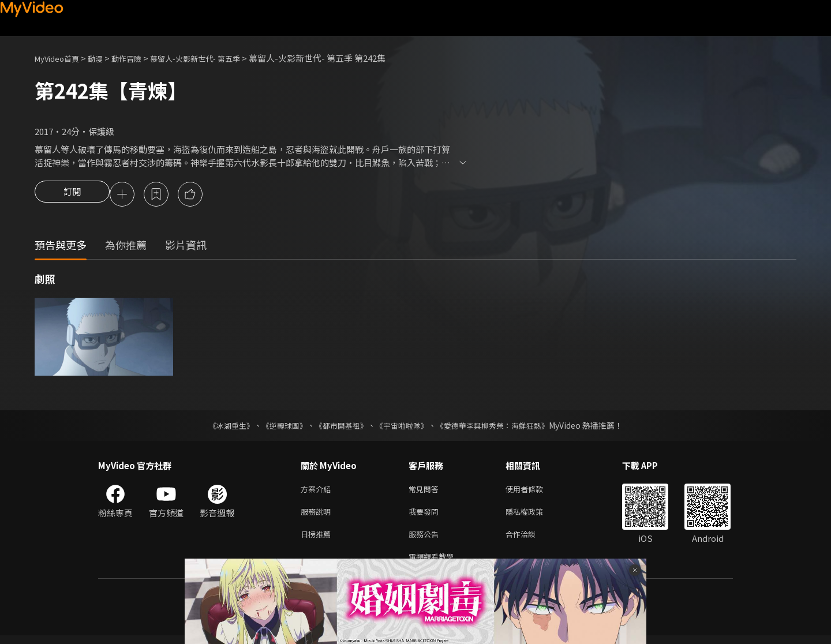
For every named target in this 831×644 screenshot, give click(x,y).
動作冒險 (139, 58)
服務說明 (318, 516)
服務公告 (426, 540)
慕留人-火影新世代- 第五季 (217, 58)
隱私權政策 (534, 516)
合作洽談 (530, 540)
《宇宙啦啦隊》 (403, 427)
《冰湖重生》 (221, 427)
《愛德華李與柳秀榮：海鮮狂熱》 (500, 427)
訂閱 (72, 195)
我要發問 (426, 516)
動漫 (104, 58)
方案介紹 (318, 491)
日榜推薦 (318, 540)
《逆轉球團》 (278, 427)
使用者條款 (534, 491)
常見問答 (426, 491)
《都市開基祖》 (338, 427)
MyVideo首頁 (61, 58)
